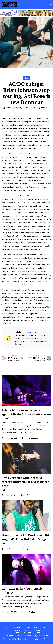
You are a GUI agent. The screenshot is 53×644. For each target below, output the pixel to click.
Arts (35, 627)
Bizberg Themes (43, 639)
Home (8, 627)
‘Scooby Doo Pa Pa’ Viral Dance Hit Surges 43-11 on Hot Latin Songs (25, 537)
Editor (7, 108)
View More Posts (33, 332)
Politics (17, 631)
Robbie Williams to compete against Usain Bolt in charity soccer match (26, 414)
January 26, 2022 (22, 108)
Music (26, 78)
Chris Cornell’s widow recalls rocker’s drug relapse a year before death (25, 482)
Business (17, 627)
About (37, 631)
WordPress (18, 639)
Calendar (27, 631)
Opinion (44, 627)
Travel (27, 627)
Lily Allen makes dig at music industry (22, 591)
